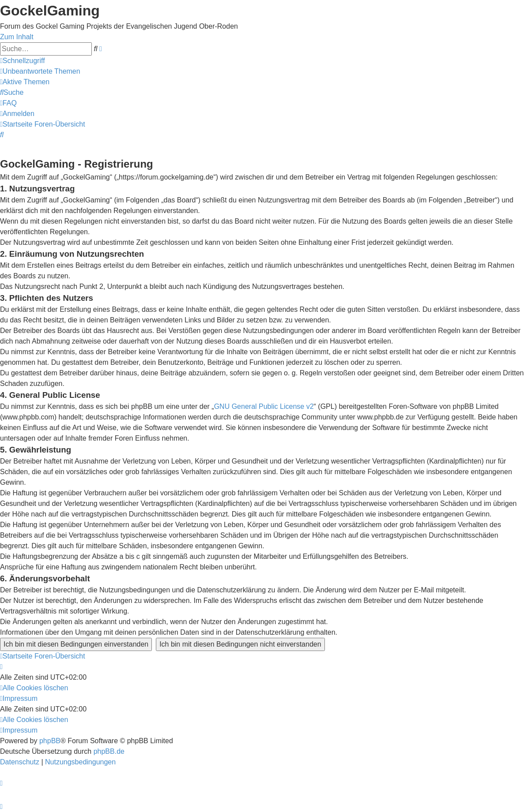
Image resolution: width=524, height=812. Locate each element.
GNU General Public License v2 (264, 406)
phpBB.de (109, 751)
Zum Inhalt (17, 37)
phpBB (50, 741)
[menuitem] (40, 71)
